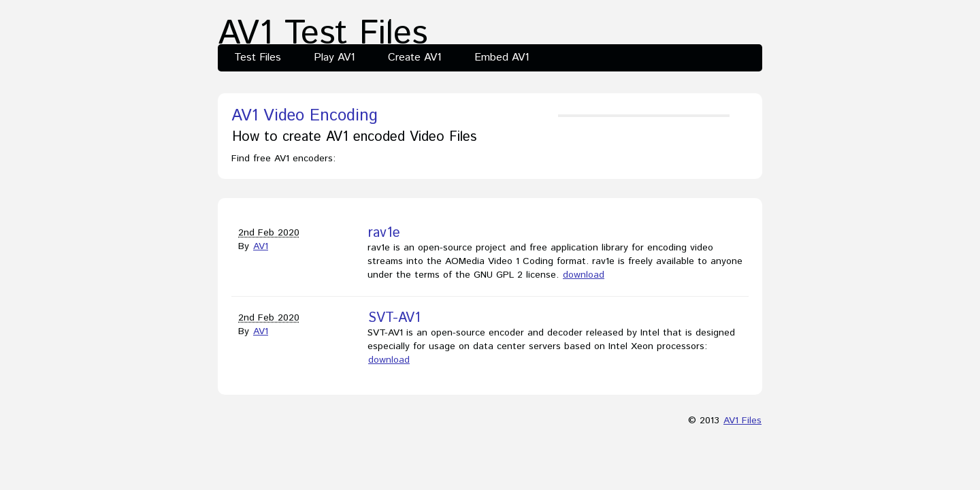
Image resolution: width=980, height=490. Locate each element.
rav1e (384, 233)
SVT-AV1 (394, 318)
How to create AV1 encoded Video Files (354, 137)
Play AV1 (334, 58)
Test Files (258, 58)
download (584, 275)
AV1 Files (742, 421)
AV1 (261, 246)
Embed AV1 (502, 58)
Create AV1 (415, 58)
